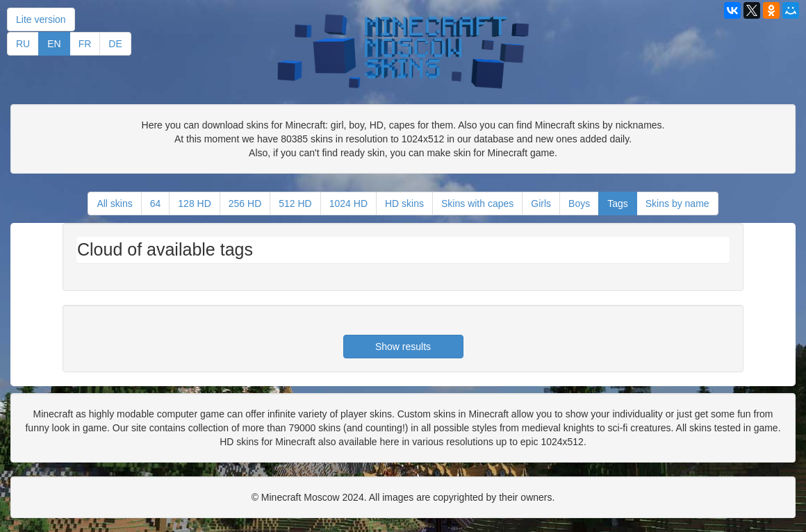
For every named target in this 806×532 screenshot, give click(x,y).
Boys (579, 203)
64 (156, 203)
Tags (618, 203)
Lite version (41, 19)
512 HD (295, 203)
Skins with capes (477, 203)
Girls (541, 203)
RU (23, 44)
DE (115, 44)
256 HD (245, 203)
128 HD (194, 203)
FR (85, 44)
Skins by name (677, 203)
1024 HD (348, 203)
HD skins (404, 203)
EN (54, 44)
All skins (114, 203)
